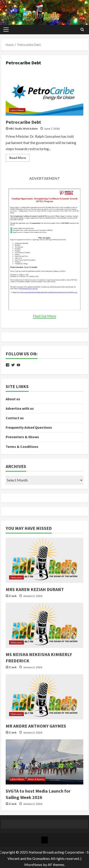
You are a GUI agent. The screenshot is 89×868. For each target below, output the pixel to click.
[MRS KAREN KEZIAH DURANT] (44, 560)
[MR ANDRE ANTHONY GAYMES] (44, 697)
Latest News (17, 110)
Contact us (15, 418)
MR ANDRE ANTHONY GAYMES (36, 726)
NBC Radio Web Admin (23, 129)
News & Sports (36, 779)
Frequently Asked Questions (29, 427)
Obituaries (16, 577)
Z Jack (13, 596)
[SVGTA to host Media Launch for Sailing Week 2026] (44, 762)
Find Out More (44, 316)
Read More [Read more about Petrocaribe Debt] (19, 159)
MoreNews (33, 865)
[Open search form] (82, 30)
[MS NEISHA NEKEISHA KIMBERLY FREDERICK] (44, 625)
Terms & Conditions (22, 447)
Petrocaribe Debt (44, 93)
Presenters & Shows (22, 437)
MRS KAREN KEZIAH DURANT (35, 589)
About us (13, 399)
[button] (6, 30)
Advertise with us (20, 408)
